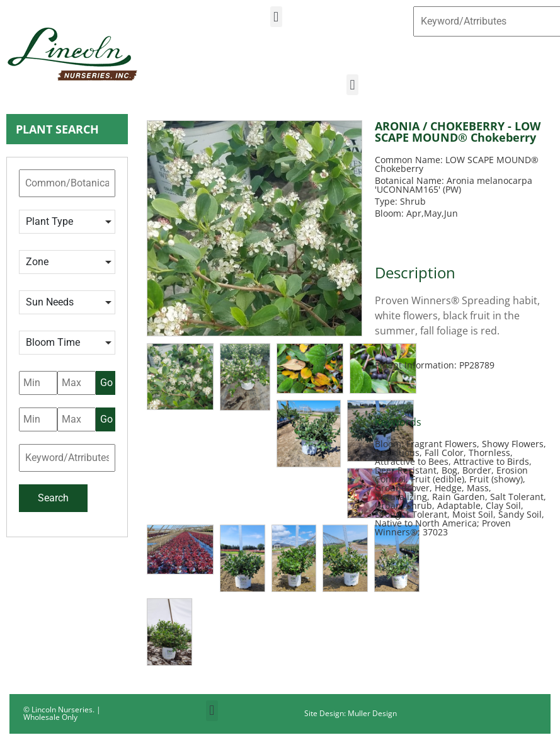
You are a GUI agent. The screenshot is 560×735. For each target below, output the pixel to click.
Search (53, 498)
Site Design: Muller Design (351, 713)
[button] (276, 17)
